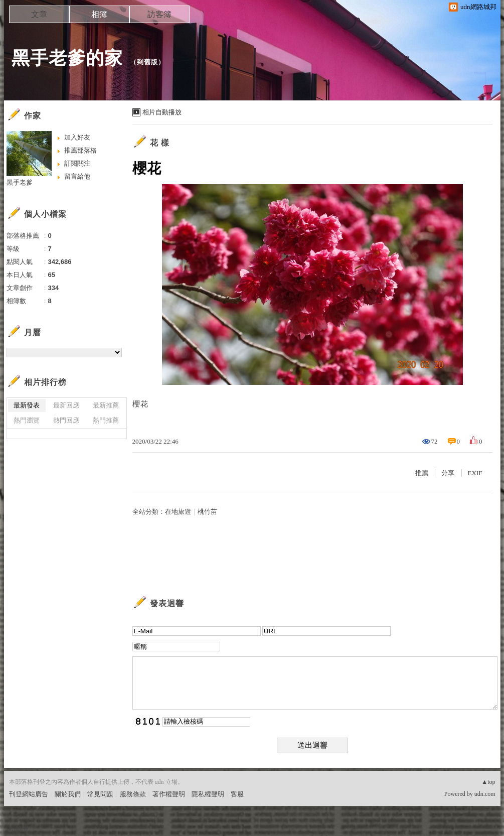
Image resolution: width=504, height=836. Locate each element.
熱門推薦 (106, 420)
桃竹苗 (207, 512)
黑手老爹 (20, 182)
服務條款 (133, 794)
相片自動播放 (162, 112)
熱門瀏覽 (27, 420)
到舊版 (147, 62)
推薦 (422, 473)
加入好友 (77, 137)
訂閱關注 (77, 163)
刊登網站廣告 (29, 794)
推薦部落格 (80, 150)
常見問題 (100, 794)
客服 (237, 794)
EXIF (475, 473)
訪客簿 (159, 14)
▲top (488, 782)
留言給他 (77, 176)
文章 (39, 14)
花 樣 (160, 143)
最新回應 (66, 405)
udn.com (485, 794)
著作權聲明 (169, 794)
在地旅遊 (178, 512)
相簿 (99, 14)
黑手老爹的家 (67, 58)
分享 (448, 473)
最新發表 (27, 405)
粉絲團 (19, 828)
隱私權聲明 (208, 794)
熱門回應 (66, 420)
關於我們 (68, 794)
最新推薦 (106, 405)
